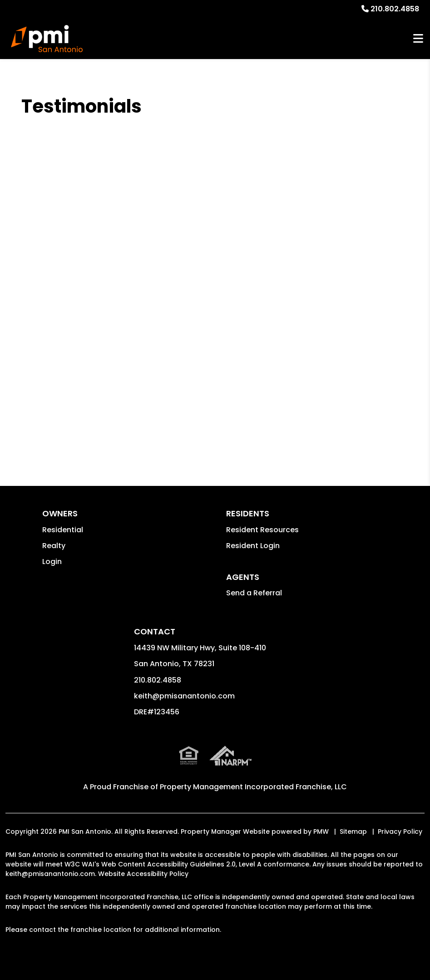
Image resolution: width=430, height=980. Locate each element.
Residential (63, 530)
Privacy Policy (400, 832)
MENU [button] (418, 39)
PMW (321, 832)
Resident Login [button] (253, 546)
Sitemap (353, 832)
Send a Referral (254, 593)
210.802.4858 (395, 9)
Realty (54, 546)
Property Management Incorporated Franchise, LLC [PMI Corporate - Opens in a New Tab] (253, 787)
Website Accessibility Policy (143, 874)
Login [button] (52, 562)
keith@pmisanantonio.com (184, 696)
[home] (47, 39)
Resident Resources (262, 530)
